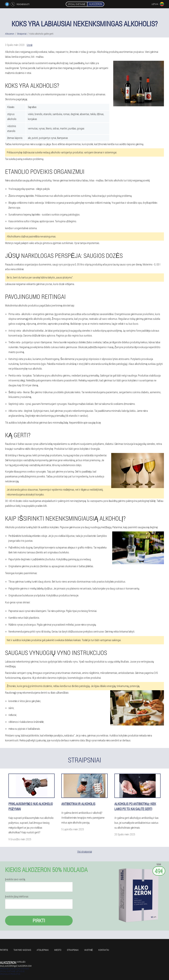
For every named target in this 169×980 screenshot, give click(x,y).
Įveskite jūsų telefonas (17, 896)
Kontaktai (104, 950)
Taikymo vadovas (22, 950)
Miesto (58, 950)
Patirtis (4, 950)
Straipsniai (73, 950)
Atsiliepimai (43, 950)
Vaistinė (88, 950)
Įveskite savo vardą (15, 879)
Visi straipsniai (85, 851)
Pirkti (39, 921)
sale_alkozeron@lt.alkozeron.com (16, 966)
